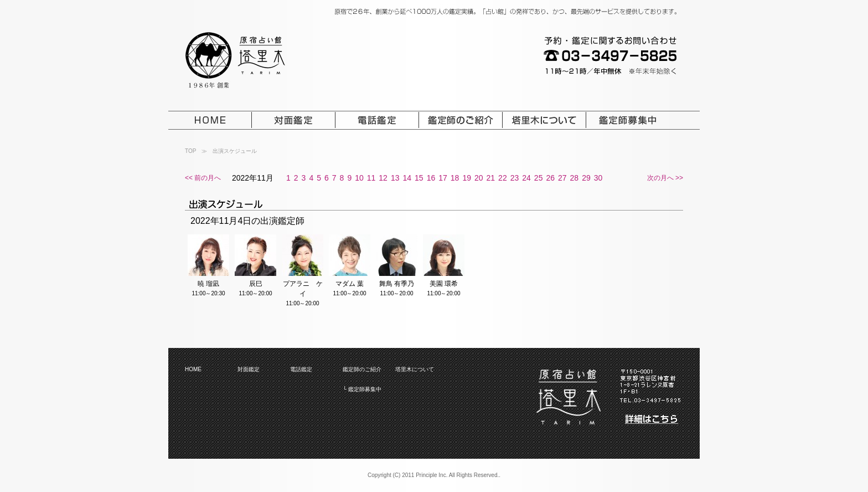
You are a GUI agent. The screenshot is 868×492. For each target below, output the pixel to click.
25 (539, 178)
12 (383, 178)
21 (491, 178)
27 (562, 178)
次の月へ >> (665, 178)
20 (479, 178)
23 (515, 178)
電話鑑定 (301, 369)
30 (598, 178)
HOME (193, 369)
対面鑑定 (249, 369)
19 (467, 178)
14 (407, 178)
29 (586, 178)
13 (395, 178)
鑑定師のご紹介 (362, 369)
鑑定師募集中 (365, 389)
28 (575, 178)
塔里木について (415, 369)
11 (371, 178)
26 (550, 178)
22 (503, 178)
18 (455, 178)
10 (359, 178)
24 (526, 178)
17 (443, 178)
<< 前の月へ (203, 178)
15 (419, 178)
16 (431, 178)
